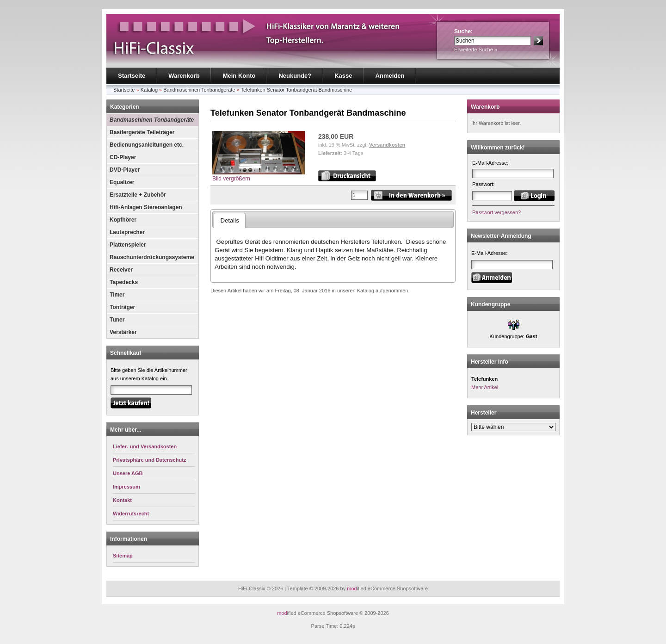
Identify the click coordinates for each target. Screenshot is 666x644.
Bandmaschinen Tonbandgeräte (199, 90)
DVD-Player (125, 170)
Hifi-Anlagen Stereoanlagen (146, 207)
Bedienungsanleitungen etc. (147, 145)
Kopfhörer (123, 220)
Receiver (121, 270)
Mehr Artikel (485, 387)
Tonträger (122, 307)
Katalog (149, 90)
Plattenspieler (128, 245)
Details (229, 220)
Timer (117, 295)
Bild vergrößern (259, 176)
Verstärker (123, 332)
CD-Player (123, 157)
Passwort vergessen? (496, 212)
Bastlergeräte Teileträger (142, 132)
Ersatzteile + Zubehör (138, 195)
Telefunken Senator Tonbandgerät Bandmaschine (296, 90)
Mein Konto (239, 76)
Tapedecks (124, 282)
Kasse (343, 76)
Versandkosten (387, 145)
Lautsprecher (127, 232)
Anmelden (390, 76)
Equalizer (122, 182)
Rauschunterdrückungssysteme (152, 257)
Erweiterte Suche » (476, 50)
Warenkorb (184, 76)
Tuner (117, 320)
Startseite (132, 76)
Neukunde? (295, 76)
